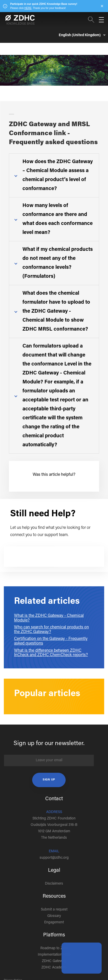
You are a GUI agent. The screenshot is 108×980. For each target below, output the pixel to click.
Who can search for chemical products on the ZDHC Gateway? (51, 630)
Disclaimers (54, 884)
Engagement (54, 923)
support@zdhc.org (54, 858)
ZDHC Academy (54, 968)
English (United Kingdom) (80, 35)
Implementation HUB (54, 955)
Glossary (54, 916)
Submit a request (54, 910)
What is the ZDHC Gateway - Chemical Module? (49, 618)
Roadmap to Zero (54, 948)
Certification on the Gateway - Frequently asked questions (51, 641)
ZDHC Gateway (54, 961)
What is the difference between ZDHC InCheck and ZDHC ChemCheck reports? (51, 653)
